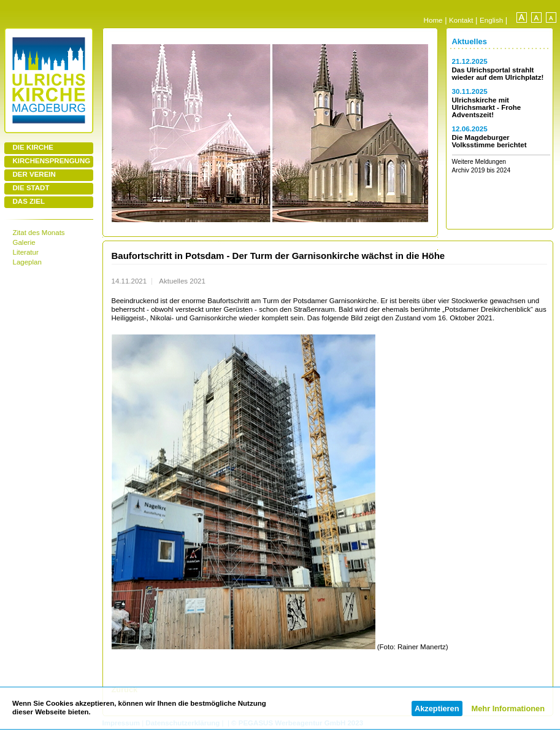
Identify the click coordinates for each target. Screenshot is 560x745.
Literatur (26, 252)
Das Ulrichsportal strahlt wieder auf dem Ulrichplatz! (498, 74)
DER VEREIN (34, 174)
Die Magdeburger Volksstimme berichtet (489, 141)
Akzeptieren (437, 708)
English (491, 20)
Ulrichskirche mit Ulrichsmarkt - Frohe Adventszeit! (487, 107)
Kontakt (461, 20)
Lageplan (27, 262)
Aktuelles (470, 41)
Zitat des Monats (39, 233)
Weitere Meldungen (479, 162)
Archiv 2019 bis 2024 (481, 170)
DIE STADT (31, 188)
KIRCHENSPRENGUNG (52, 161)
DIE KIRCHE (33, 147)
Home (433, 20)
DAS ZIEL (29, 201)
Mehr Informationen (508, 708)
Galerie (24, 242)
